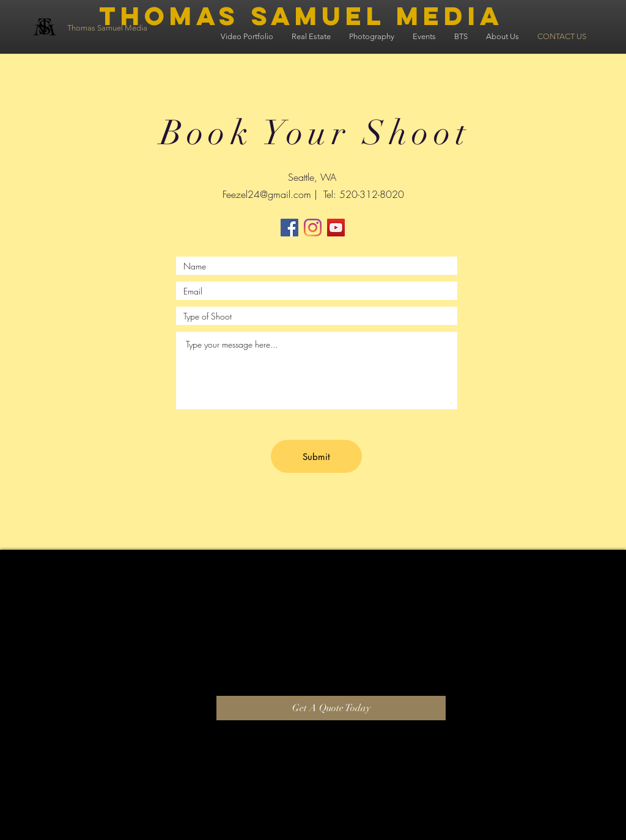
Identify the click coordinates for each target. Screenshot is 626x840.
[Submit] (316, 456)
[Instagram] (313, 228)
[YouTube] (336, 228)
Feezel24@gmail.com (267, 194)
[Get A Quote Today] (331, 708)
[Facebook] (289, 228)
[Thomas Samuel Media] (136, 28)
